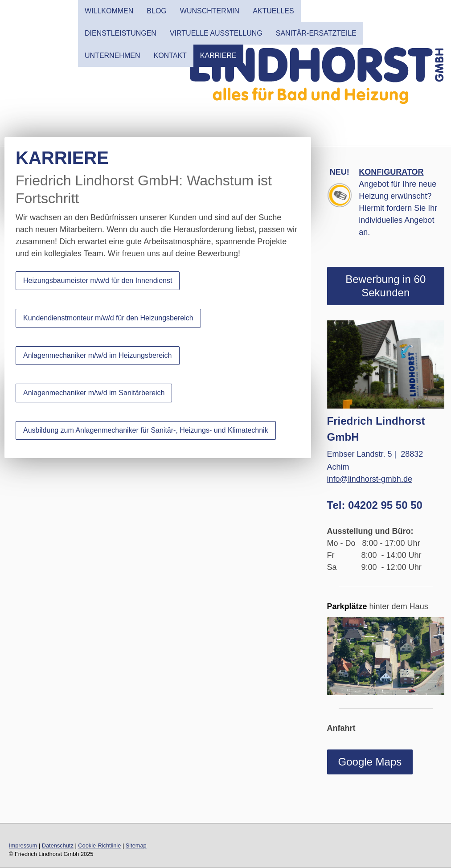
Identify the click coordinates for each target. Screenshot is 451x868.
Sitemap (136, 845)
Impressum (23, 845)
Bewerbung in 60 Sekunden (385, 286)
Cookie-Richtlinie (99, 845)
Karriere (218, 55)
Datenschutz (58, 845)
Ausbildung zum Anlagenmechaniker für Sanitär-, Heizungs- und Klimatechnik (146, 430)
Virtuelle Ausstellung (216, 33)
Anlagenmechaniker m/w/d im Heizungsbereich (98, 355)
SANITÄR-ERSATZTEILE (316, 33)
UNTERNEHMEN (112, 55)
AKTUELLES (273, 11)
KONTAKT (170, 55)
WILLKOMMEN (109, 11)
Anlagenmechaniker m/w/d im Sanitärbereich (94, 393)
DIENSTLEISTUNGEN (121, 33)
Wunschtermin (210, 11)
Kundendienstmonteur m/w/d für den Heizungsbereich (108, 318)
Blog (156, 11)
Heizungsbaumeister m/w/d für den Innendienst (98, 280)
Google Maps (370, 762)
